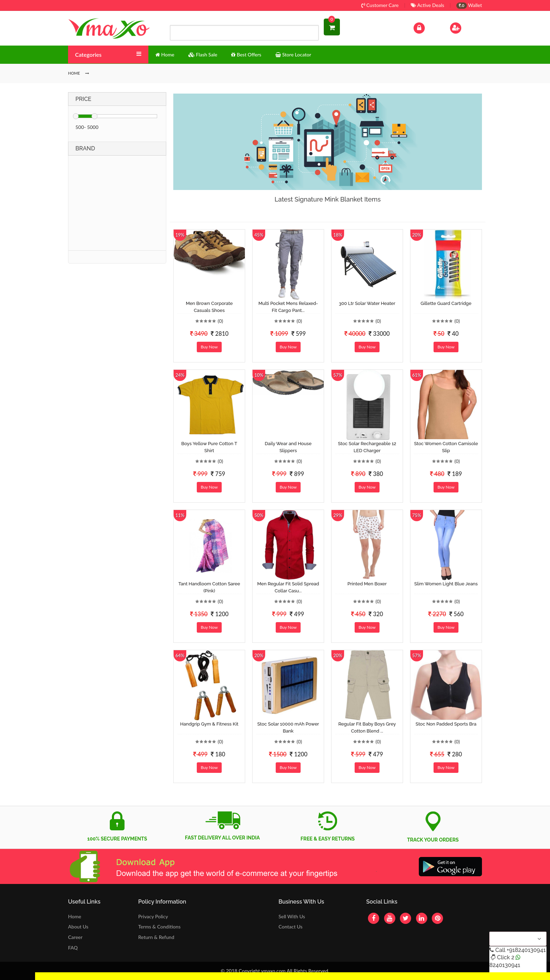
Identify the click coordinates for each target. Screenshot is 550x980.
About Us (78, 927)
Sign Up (465, 27)
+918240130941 (526, 950)
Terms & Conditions (159, 927)
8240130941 (505, 965)
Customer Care (380, 5)
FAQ (73, 948)
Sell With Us (292, 916)
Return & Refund (156, 937)
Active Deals (427, 5)
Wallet (469, 5)
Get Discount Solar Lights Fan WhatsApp (79, 976)
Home (75, 916)
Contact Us (290, 927)
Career (75, 937)
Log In (427, 27)
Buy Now (209, 347)
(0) (220, 321)
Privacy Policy (153, 916)
